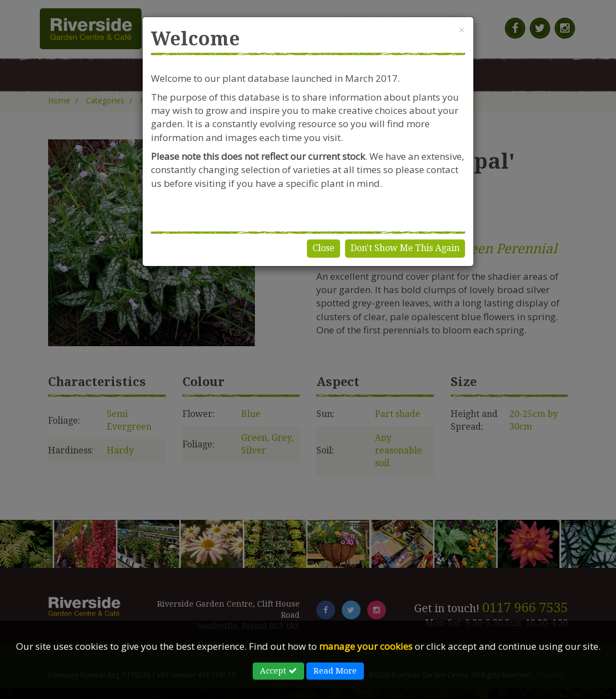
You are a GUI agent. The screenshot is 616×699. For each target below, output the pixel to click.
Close (323, 248)
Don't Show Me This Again (405, 248)
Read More (335, 671)
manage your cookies (366, 646)
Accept (278, 671)
